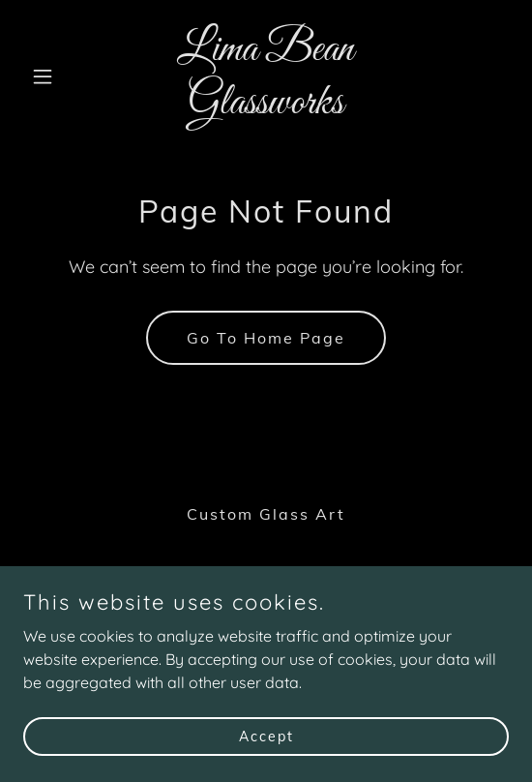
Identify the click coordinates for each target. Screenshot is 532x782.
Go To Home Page (266, 338)
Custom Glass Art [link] (266, 514)
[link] (266, 107)
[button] (59, 76)
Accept (266, 736)
